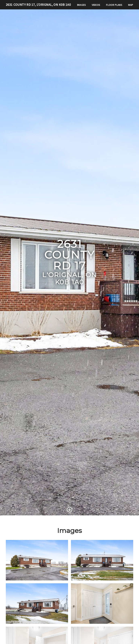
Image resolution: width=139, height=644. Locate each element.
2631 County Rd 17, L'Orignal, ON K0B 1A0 (38, 5)
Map (131, 5)
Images (82, 5)
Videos (96, 5)
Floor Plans (114, 5)
